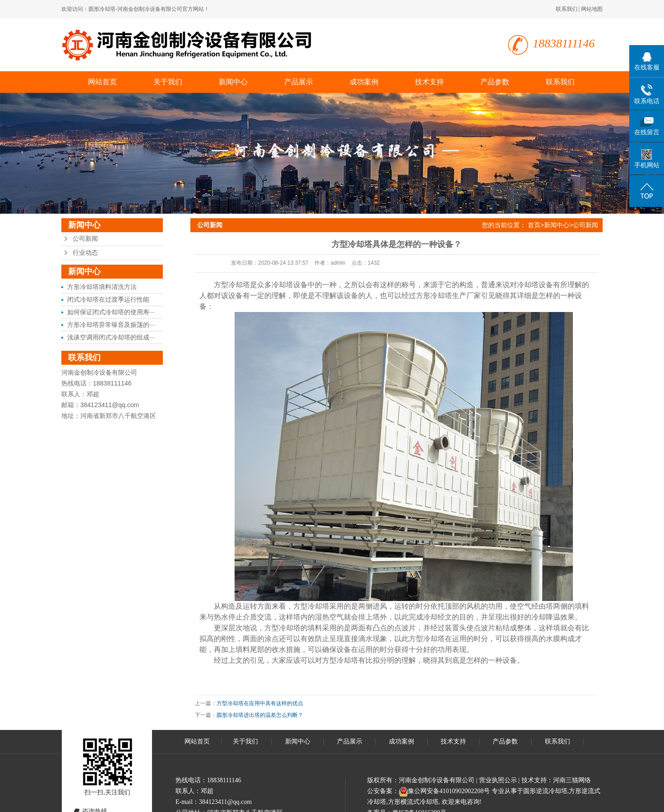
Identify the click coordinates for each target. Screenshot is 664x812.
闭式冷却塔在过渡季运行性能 (108, 299)
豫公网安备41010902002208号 (449, 791)
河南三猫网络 (572, 780)
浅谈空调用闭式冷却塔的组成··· (111, 337)
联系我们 (567, 9)
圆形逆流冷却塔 (545, 791)
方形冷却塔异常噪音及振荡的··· (111, 325)
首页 (534, 225)
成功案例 (364, 82)
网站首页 (102, 82)
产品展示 (299, 82)
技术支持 (429, 82)
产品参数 (495, 82)
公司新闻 (85, 239)
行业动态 (85, 253)
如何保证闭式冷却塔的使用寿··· (111, 312)
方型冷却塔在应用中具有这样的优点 (260, 703)
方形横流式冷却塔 (413, 802)
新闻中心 (233, 82)
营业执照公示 (498, 780)
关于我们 (168, 82)
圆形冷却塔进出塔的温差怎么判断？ (260, 715)
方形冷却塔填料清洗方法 (102, 287)
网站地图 (592, 9)
